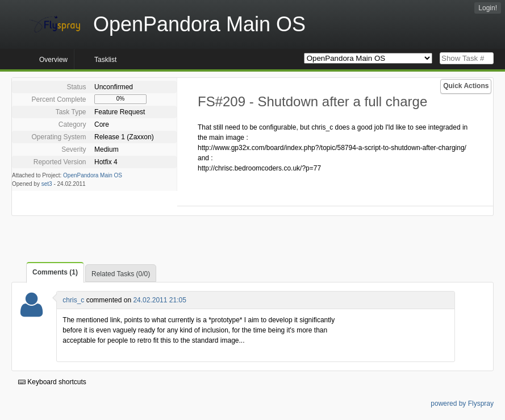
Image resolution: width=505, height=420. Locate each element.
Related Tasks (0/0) (121, 274)
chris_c (73, 300)
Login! (488, 8)
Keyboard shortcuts (52, 382)
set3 (47, 184)
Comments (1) (55, 272)
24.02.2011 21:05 (159, 300)
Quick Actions (466, 86)
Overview (53, 60)
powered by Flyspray (462, 404)
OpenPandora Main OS (93, 175)
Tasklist (105, 60)
